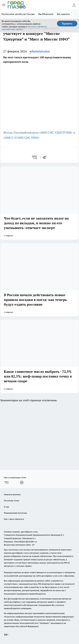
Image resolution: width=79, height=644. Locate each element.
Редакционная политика (15, 513)
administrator (40, 51)
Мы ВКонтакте (46, 14)
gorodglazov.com (20, 553)
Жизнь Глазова (14, 132)
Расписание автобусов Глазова (18, 14)
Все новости (63, 14)
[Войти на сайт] (74, 5)
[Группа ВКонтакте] (6, 482)
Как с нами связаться (14, 519)
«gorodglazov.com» (29, 532)
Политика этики (12, 501)
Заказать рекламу (12, 494)
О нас (7, 507)
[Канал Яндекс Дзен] (22, 482)
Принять (67, 24)
